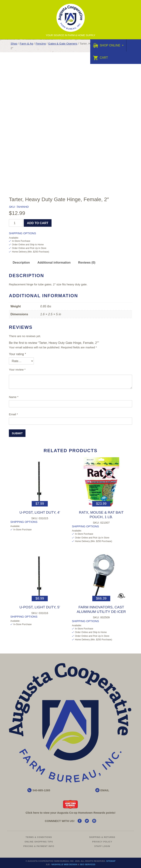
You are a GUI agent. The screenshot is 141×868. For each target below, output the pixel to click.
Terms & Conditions (39, 837)
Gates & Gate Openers (63, 44)
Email (13, 414)
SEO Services (88, 864)
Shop (14, 44)
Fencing (41, 44)
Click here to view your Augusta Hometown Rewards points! (70, 813)
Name (14, 397)
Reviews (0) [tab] (87, 262)
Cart (101, 58)
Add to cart (38, 223)
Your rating (17, 354)
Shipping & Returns (102, 837)
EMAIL (105, 790)
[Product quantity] (16, 223)
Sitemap (111, 861)
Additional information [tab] (54, 262)
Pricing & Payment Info (39, 846)
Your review (17, 370)
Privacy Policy (102, 842)
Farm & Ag (26, 44)
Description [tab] (21, 262)
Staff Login (102, 846)
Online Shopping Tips (39, 842)
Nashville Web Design (64, 864)
